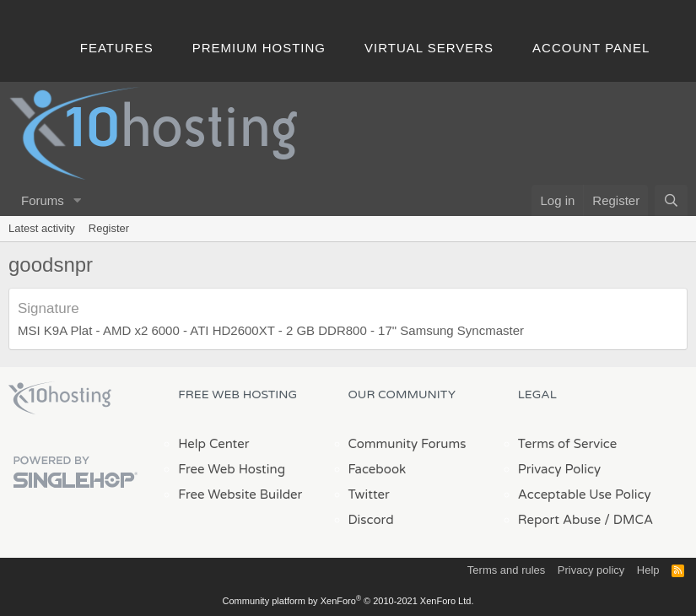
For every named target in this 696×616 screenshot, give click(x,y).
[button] (78, 200)
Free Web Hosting (232, 469)
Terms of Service (568, 444)
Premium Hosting (259, 48)
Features (117, 48)
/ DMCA (629, 520)
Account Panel (591, 48)
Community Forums (407, 444)
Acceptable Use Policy (585, 494)
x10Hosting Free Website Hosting (60, 398)
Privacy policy (591, 570)
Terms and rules (506, 570)
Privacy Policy (559, 469)
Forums (43, 200)
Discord (371, 520)
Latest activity (42, 228)
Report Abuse (560, 520)
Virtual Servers (429, 48)
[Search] (671, 200)
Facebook (378, 469)
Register (109, 228)
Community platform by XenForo (348, 601)
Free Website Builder (240, 494)
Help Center (213, 444)
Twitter (369, 494)
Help (648, 570)
